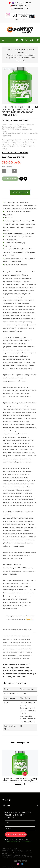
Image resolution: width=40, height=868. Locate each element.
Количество (7, 167)
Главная (9, 50)
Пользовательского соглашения (19, 841)
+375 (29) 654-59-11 (21, 6)
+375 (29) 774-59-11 (23, 3)
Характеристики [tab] (20, 192)
